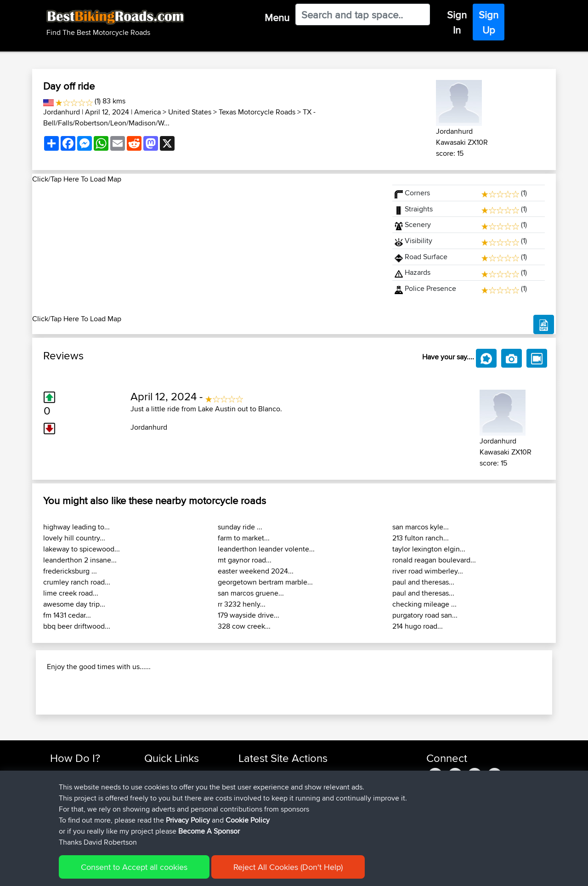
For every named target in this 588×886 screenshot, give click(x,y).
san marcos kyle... (421, 527)
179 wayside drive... (249, 615)
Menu (277, 17)
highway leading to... (76, 527)
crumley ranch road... (77, 582)
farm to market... (244, 538)
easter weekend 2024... (256, 571)
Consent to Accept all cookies (134, 867)
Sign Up (489, 22)
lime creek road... (71, 593)
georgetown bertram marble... (265, 582)
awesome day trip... (74, 604)
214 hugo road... (418, 626)
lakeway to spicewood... (82, 549)
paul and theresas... (423, 582)
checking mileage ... (424, 604)
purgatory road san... (425, 615)
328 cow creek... (244, 626)
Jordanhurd (62, 112)
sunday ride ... (240, 527)
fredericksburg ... (70, 571)
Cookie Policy (248, 820)
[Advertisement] (207, 249)
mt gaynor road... (245, 560)
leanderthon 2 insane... (80, 560)
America (147, 112)
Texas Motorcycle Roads (257, 112)
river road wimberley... (428, 571)
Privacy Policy (188, 820)
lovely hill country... (74, 538)
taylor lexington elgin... (429, 549)
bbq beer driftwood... (77, 626)
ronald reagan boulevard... (434, 560)
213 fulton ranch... (421, 538)
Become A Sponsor (209, 831)
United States (190, 112)
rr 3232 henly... (242, 604)
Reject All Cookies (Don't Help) (288, 867)
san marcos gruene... (251, 593)
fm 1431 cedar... (67, 615)
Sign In (457, 22)
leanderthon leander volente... (266, 549)
